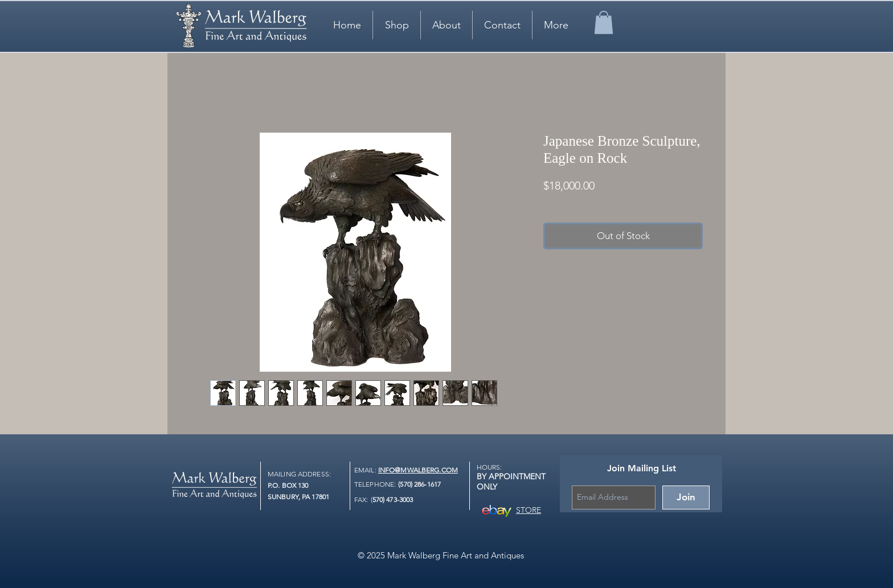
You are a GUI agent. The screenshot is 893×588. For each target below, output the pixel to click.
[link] (604, 22)
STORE (529, 510)
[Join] (686, 497)
